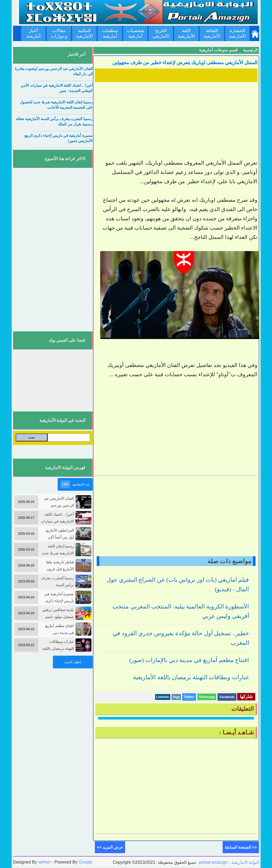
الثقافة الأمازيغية (212, 33)
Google (86, 862)
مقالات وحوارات (59, 33)
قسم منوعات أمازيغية (218, 50)
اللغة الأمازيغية (186, 33)
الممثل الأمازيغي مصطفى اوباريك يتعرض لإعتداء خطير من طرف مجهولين (185, 63)
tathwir (44, 862)
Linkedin (163, 697)
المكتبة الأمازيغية (84, 33)
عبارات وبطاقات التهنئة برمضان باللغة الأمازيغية (191, 677)
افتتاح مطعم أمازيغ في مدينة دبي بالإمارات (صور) (189, 660)
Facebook (227, 697)
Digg (176, 697)
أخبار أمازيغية (33, 33)
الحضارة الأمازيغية (237, 33)
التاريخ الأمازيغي (161, 33)
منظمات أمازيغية (110, 33)
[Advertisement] (176, 121)
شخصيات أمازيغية (135, 33)
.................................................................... (63, 80)
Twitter (189, 697)
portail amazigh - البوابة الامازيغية (228, 862)
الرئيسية (250, 50)
